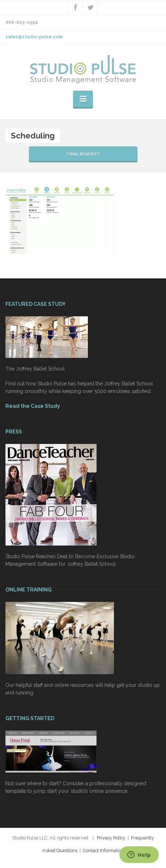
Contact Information (103, 850)
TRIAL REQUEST (83, 154)
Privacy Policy (111, 838)
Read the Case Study (33, 406)
